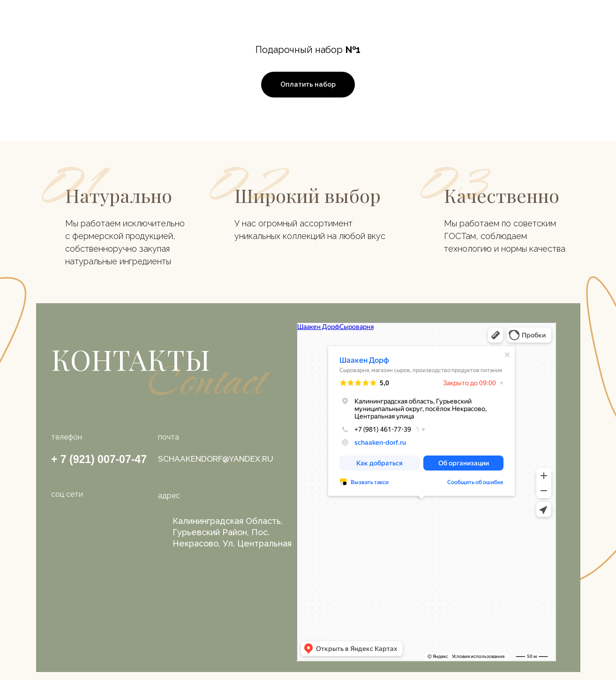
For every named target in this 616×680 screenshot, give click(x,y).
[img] (90, 526)
